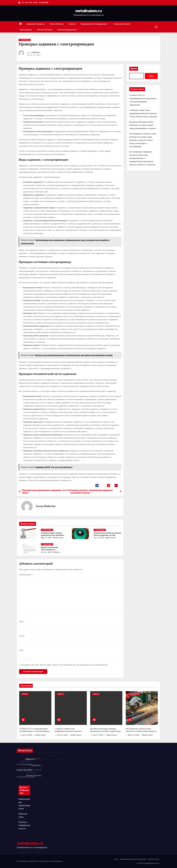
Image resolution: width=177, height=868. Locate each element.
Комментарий (26, 575)
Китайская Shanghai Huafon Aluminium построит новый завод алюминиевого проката (142, 125)
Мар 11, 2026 (46, 538)
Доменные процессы (36, 24)
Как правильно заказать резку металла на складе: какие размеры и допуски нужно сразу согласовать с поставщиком (143, 140)
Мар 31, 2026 (134, 735)
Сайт (21, 650)
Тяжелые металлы (44, 30)
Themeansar (58, 861)
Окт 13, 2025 (99, 538)
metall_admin (58, 538)
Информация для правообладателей (133, 859)
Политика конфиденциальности (24, 825)
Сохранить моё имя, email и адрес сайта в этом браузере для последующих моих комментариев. (65, 665)
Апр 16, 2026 (27, 735)
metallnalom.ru (88, 11)
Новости (72, 24)
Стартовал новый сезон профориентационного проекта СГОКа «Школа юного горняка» (143, 113)
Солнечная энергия (122, 24)
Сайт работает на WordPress (27, 861)
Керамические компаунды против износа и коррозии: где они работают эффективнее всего (107, 535)
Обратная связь (154, 859)
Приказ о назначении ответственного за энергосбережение (50, 550)
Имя (22, 621)
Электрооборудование (68, 30)
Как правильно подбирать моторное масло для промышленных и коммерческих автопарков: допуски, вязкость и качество (142, 158)
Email (22, 636)
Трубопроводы (26, 30)
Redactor (36, 52)
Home (116, 859)
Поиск (134, 69)
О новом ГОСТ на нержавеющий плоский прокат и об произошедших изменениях (35, 731)
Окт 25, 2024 (46, 552)
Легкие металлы (57, 24)
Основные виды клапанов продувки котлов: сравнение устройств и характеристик (52, 535)
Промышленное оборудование (95, 24)
